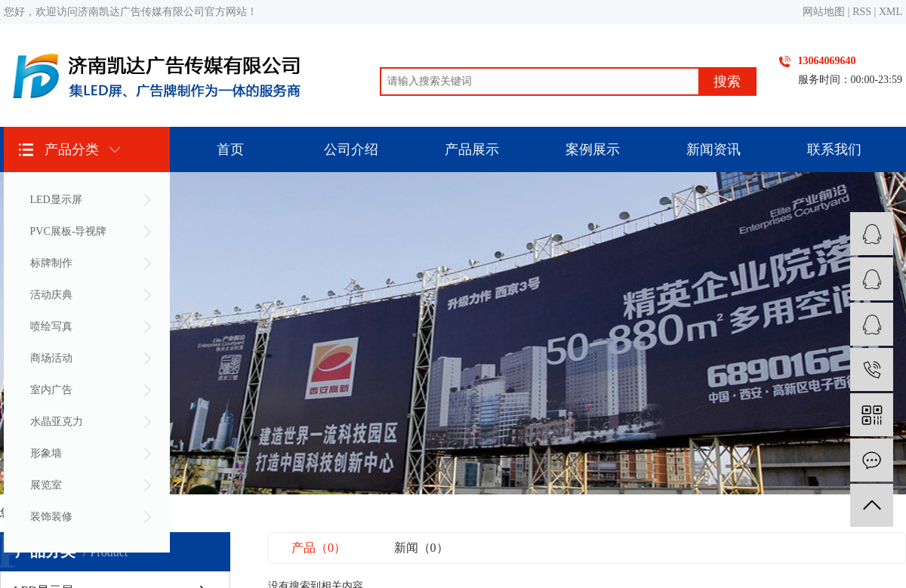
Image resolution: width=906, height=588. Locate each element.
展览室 (46, 485)
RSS (862, 12)
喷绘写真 (51, 326)
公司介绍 (351, 149)
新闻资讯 (713, 149)
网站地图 (824, 12)
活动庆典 (51, 295)
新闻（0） (421, 548)
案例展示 (593, 149)
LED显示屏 (56, 200)
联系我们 (834, 149)
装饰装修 (51, 517)
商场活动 (51, 358)
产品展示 (472, 149)
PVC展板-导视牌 (69, 231)
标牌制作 (51, 263)
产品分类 (72, 149)
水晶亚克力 (57, 422)
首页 (230, 149)
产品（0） (319, 548)
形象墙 (46, 453)
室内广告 (51, 390)
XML (891, 12)
